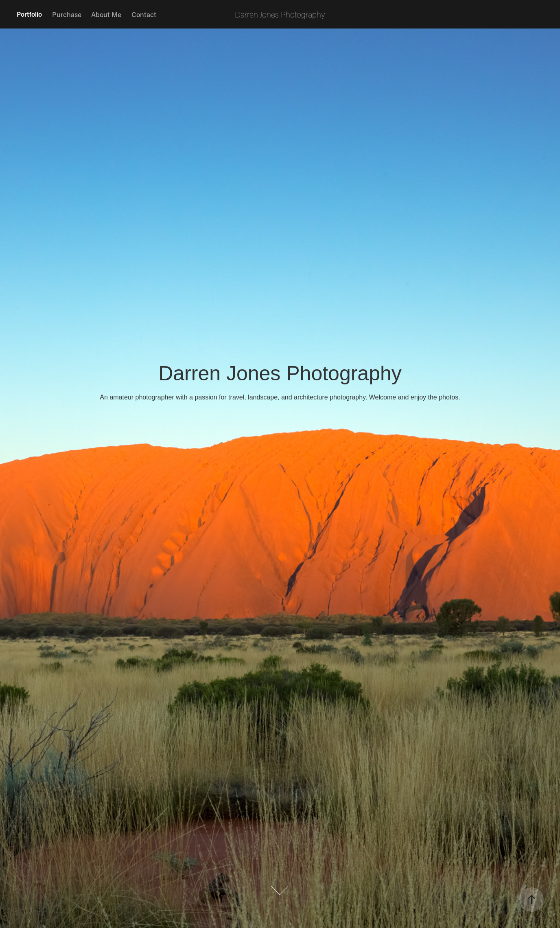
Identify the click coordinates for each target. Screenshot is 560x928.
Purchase (67, 14)
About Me (106, 14)
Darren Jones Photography (280, 14)
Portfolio (29, 14)
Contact (144, 14)
